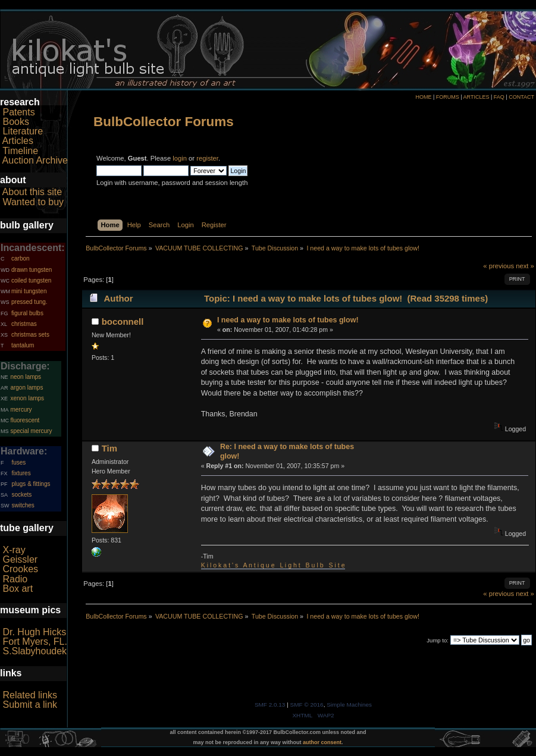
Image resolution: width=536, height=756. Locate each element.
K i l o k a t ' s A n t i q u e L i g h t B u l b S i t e (273, 565)
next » (525, 266)
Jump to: (438, 640)
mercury (21, 410)
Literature (23, 131)
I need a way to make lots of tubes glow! (288, 320)
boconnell (123, 321)
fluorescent (25, 420)
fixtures (21, 473)
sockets (21, 495)
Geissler (20, 559)
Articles (18, 141)
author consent (322, 742)
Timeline (20, 151)
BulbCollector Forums (164, 122)
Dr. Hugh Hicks (34, 632)
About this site (32, 192)
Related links (30, 695)
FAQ (499, 97)
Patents (18, 112)
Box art (18, 589)
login (180, 158)
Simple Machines (349, 705)
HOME (423, 97)
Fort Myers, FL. (35, 641)
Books (15, 122)
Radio (15, 579)
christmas (24, 324)
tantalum (23, 345)
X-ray (14, 550)
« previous (499, 266)
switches (23, 505)
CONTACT (521, 97)
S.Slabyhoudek (35, 651)
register (207, 158)
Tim (109, 448)
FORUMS (448, 97)
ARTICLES (477, 97)
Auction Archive (35, 160)
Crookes (20, 569)
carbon (21, 258)
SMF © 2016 (307, 705)
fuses (18, 462)
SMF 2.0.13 (270, 705)
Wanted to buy (33, 202)
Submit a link (30, 705)
